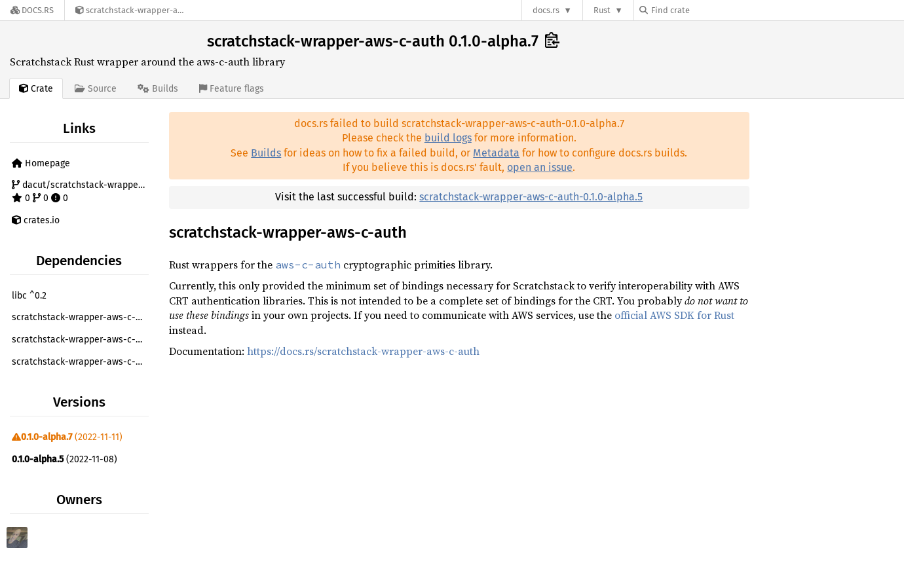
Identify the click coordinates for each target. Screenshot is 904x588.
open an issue (540, 167)
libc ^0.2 (29, 296)
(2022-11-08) (65, 459)
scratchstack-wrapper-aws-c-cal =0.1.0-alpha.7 (82, 317)
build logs (448, 138)
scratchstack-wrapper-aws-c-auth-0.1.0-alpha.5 (531, 197)
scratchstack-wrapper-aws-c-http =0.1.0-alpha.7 (82, 362)
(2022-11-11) (67, 437)
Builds (266, 153)
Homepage (41, 163)
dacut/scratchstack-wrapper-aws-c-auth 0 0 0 (82, 192)
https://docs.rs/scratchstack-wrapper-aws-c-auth (363, 351)
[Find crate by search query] (705, 10)
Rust (602, 10)
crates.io (36, 220)
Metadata (496, 153)
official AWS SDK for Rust (674, 315)
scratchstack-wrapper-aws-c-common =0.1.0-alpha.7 (82, 340)
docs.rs (546, 10)
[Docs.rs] (32, 10)
